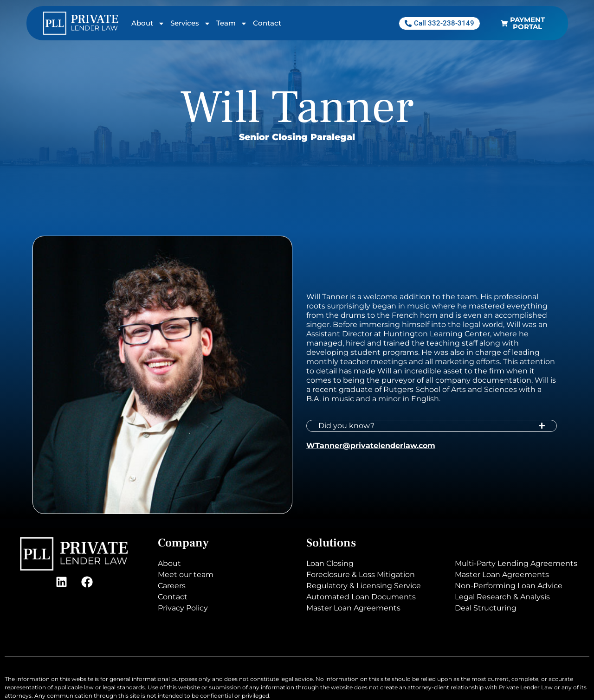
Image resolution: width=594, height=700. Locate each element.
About (148, 23)
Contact (267, 23)
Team (232, 23)
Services (190, 23)
